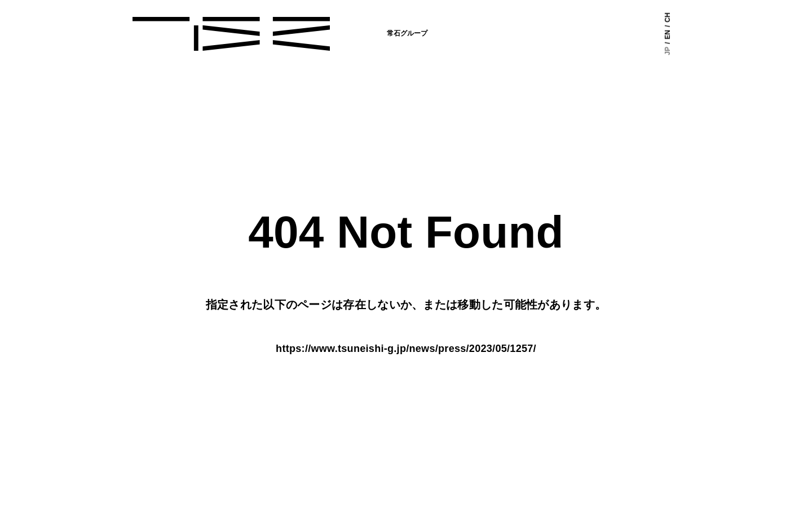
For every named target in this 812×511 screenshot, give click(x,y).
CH (668, 17)
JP (668, 51)
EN (668, 35)
